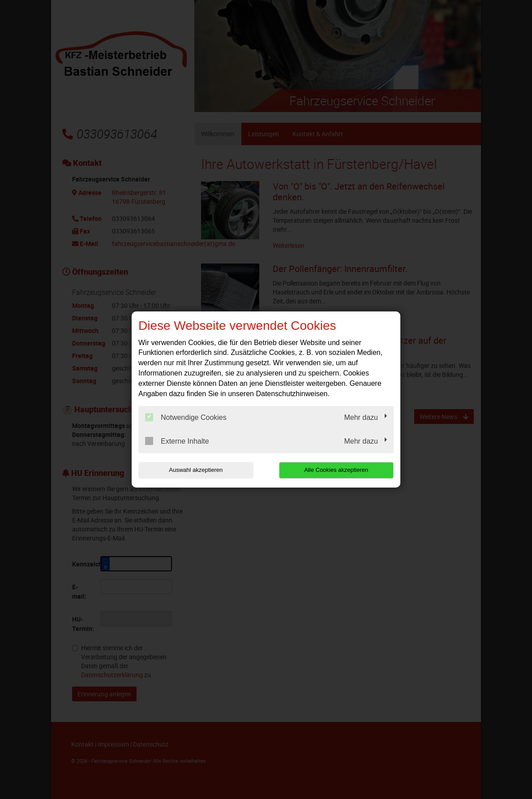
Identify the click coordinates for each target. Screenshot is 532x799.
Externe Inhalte (177, 441)
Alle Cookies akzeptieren (336, 470)
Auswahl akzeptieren (196, 470)
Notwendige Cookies (186, 417)
